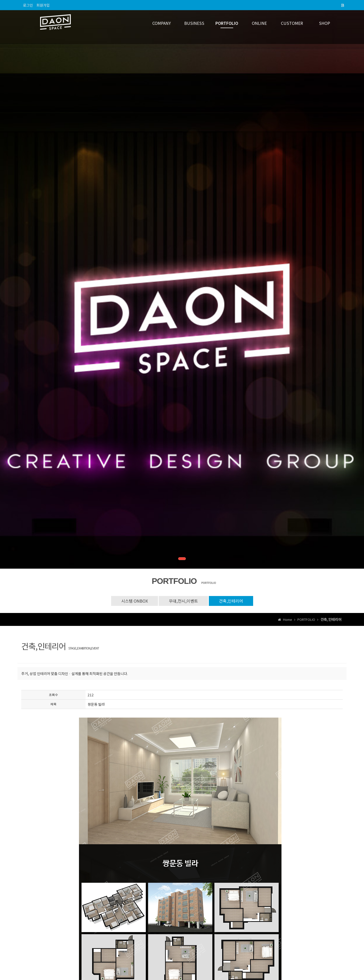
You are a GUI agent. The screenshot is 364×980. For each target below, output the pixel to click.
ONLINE (259, 23)
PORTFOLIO (227, 23)
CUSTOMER (292, 23)
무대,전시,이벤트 (183, 601)
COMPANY (162, 23)
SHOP (325, 23)
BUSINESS (194, 23)
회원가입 (43, 5)
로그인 (28, 5)
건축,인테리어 (231, 601)
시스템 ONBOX (135, 601)
